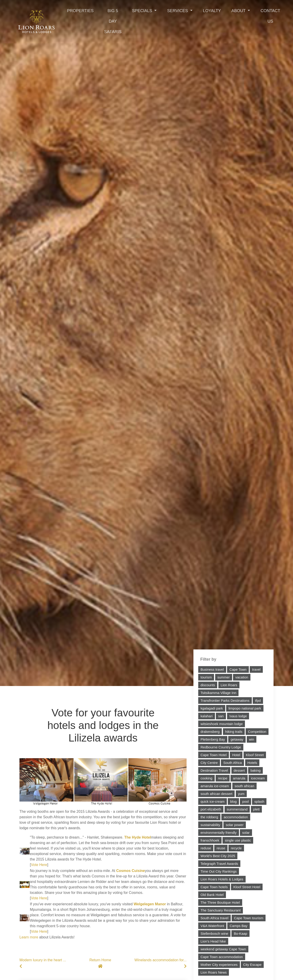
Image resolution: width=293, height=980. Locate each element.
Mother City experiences (219, 965)
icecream (258, 778)
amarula (239, 778)
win (252, 739)
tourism (206, 677)
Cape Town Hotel (214, 755)
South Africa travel (214, 918)
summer (224, 677)
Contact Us (270, 16)
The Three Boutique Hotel (220, 902)
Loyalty (212, 11)
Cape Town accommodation (222, 957)
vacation (242, 677)
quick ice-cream (213, 801)
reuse (221, 848)
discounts (208, 685)
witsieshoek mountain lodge (222, 724)
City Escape (252, 965)
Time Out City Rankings (219, 871)
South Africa (232, 763)
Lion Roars (229, 685)
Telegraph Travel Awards (219, 864)
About (239, 11)
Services (178, 11)
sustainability (210, 825)
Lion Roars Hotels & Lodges (222, 879)
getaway (237, 739)
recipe (223, 778)
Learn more (29, 937)
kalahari (207, 716)
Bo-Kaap (240, 934)
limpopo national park (245, 708)
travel (256, 669)
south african (244, 786)
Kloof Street (255, 755)
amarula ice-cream (215, 786)
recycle (236, 848)
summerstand (237, 809)
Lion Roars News (214, 972)
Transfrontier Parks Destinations (225, 701)
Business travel (212, 669)
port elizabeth (211, 809)
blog (233, 801)
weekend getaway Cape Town (223, 949)
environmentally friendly (219, 833)
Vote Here (39, 865)
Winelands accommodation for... (159, 963)
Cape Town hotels (214, 887)
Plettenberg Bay (213, 739)
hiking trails (234, 732)
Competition (257, 732)
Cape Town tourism (249, 918)
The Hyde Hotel (138, 837)
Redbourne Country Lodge (221, 747)
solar (246, 833)
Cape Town (238, 669)
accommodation (236, 817)
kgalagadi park (212, 708)
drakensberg (210, 732)
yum (241, 794)
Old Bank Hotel (212, 895)
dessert (239, 770)
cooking (206, 778)
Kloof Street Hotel (247, 887)
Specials (143, 11)
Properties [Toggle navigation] (80, 11)
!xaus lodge (238, 716)
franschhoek (210, 840)
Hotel (236, 755)
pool (245, 801)
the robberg (209, 817)
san (221, 716)
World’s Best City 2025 (218, 856)
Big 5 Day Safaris (113, 21)
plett (256, 809)
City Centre (209, 763)
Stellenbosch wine (214, 934)
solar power (235, 825)
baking (255, 770)
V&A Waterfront (212, 926)
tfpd (258, 701)
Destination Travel (214, 770)
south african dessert (216, 794)
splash (259, 801)
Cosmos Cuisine (131, 871)
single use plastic (238, 840)
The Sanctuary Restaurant (221, 910)
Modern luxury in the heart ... (45, 963)
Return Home (100, 963)
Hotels (252, 763)
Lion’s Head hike (213, 941)
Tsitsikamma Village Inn (218, 693)
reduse (206, 848)
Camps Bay (239, 926)
